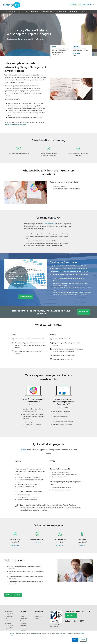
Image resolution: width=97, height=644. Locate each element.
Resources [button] (61, 12)
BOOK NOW (83, 311)
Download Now (26, 297)
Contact (84, 12)
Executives (23, 613)
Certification (23, 630)
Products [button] (22, 12)
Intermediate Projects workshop (15, 125)
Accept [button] (75, 640)
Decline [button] (83, 640)
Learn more (37, 542)
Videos (37, 618)
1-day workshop (49, 224)
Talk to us (24, 449)
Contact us (82, 545)
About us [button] (72, 12)
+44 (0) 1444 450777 (88, 5)
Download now (15, 545)
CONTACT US (70, 615)
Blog (36, 613)
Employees (23, 623)
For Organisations (10, 613)
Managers (22, 620)
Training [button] (33, 12)
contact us (76, 5)
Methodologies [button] (47, 12)
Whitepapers (38, 616)
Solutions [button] (10, 12)
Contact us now (14, 594)
